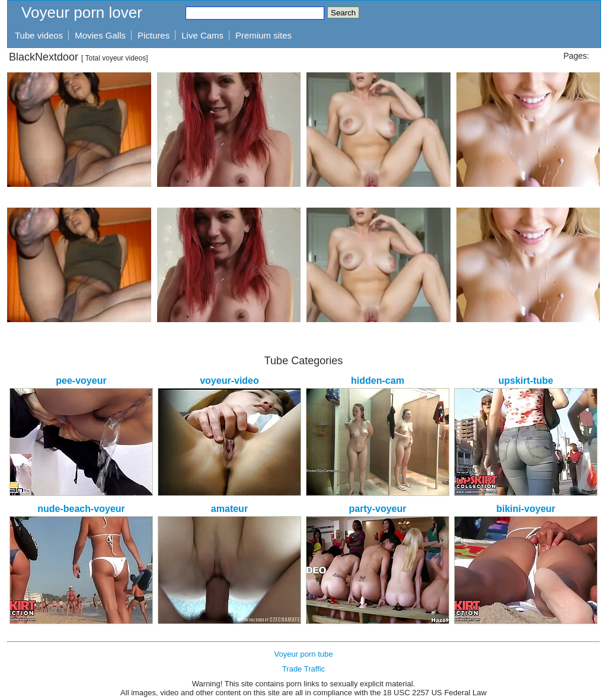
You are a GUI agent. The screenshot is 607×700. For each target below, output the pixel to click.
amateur (229, 509)
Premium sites (263, 35)
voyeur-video (229, 381)
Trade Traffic (303, 669)
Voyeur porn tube (303, 654)
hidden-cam (378, 381)
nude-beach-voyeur (81, 509)
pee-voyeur (81, 381)
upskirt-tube (526, 381)
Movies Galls (100, 35)
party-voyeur (378, 509)
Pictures (154, 35)
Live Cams (202, 35)
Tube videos (39, 35)
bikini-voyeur (526, 509)
